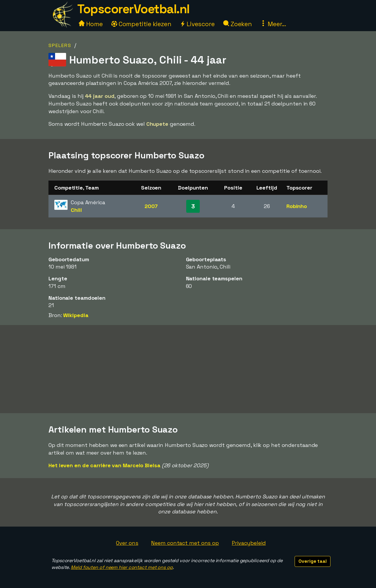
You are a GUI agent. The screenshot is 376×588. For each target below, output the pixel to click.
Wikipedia (76, 315)
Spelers (60, 45)
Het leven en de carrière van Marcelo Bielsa (104, 465)
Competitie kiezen (141, 24)
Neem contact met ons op (185, 543)
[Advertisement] (188, 369)
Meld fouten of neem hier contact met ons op (122, 567)
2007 (151, 206)
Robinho (297, 206)
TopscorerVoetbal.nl (133, 9)
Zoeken (237, 24)
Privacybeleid (249, 543)
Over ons (127, 543)
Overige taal (313, 561)
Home (91, 24)
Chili (76, 210)
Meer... (273, 24)
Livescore (197, 24)
